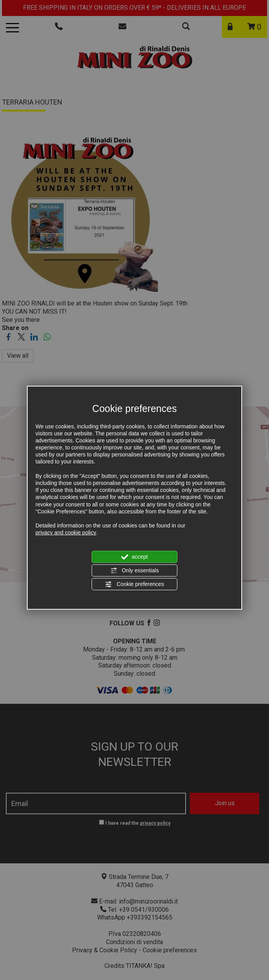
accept (134, 557)
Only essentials (135, 571)
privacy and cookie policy (66, 533)
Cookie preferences (134, 584)
